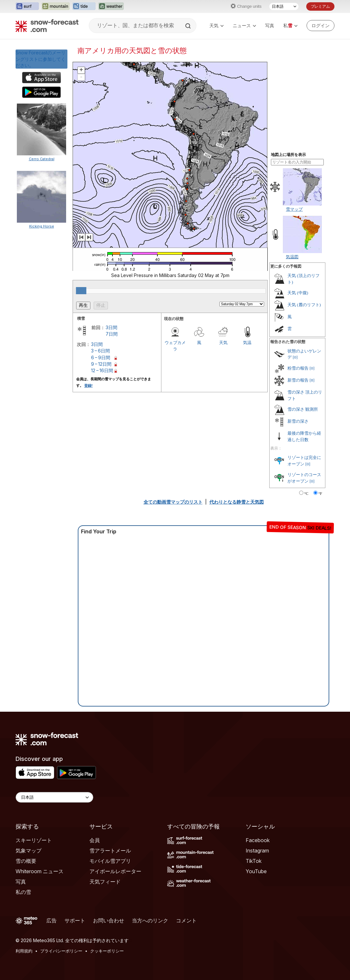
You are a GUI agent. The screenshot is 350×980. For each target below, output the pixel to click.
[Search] (189, 26)
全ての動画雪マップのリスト (173, 502)
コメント (186, 920)
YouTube (256, 871)
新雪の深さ (298, 421)
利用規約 (24, 951)
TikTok (254, 861)
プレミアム (320, 6)
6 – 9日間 (101, 357)
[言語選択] (284, 6)
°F (320, 494)
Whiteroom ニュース (40, 871)
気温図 (292, 257)
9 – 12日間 (101, 364)
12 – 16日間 (102, 370)
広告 (52, 920)
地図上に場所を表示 (288, 155)
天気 (216, 25)
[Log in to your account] (321, 26)
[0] (295, 357)
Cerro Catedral (42, 159)
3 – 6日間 (100, 351)
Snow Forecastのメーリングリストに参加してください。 (41, 59)
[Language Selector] (54, 797)
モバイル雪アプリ (110, 861)
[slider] (81, 291)
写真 (270, 25)
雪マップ (294, 209)
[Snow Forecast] (47, 26)
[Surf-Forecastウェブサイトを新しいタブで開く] (27, 6)
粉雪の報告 (298, 368)
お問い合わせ (109, 920)
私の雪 (23, 892)
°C (306, 494)
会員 (95, 840)
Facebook (258, 840)
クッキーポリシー (107, 951)
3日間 (111, 327)
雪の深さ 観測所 (303, 409)
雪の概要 (26, 861)
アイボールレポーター (115, 871)
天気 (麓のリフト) (304, 305)
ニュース (244, 25)
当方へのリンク (150, 920)
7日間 (112, 334)
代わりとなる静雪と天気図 (237, 502)
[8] (312, 380)
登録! (88, 385)
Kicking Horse (42, 226)
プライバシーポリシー (61, 951)
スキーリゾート (34, 840)
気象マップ (29, 851)
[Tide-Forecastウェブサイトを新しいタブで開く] (84, 6)
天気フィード (105, 882)
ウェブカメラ (175, 346)
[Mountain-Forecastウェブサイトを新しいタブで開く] (56, 6)
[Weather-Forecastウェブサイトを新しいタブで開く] (111, 6)
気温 (247, 342)
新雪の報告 (298, 380)
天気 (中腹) (298, 293)
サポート (75, 920)
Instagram (257, 851)
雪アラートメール (110, 851)
